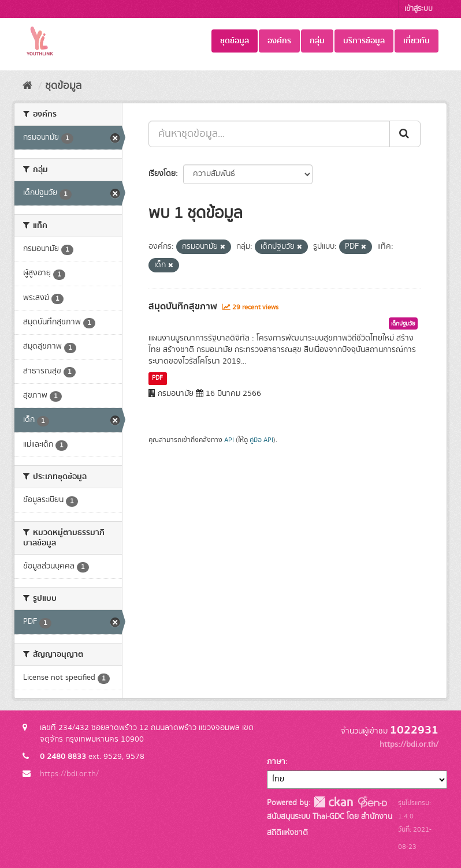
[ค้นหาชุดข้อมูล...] (269, 134)
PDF (157, 378)
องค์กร (279, 41)
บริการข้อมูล (364, 41)
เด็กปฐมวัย (403, 324)
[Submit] (405, 134)
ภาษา (276, 762)
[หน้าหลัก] (27, 86)
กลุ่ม (317, 41)
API (229, 440)
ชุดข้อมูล (235, 41)
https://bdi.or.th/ (69, 774)
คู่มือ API (261, 440)
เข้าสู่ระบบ (419, 9)
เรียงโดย (162, 174)
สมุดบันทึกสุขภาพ (183, 306)
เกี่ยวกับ (417, 41)
